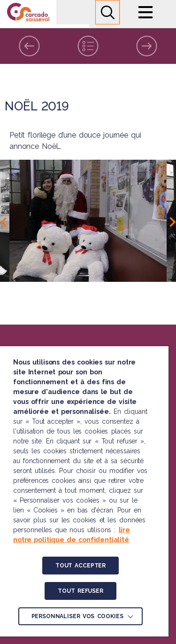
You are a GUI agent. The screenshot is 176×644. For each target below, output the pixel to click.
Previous (3, 222)
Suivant (147, 46)
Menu (145, 12)
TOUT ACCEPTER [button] (80, 566)
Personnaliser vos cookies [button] (77, 616)
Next (173, 222)
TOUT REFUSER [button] (80, 591)
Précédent (29, 46)
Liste (88, 46)
